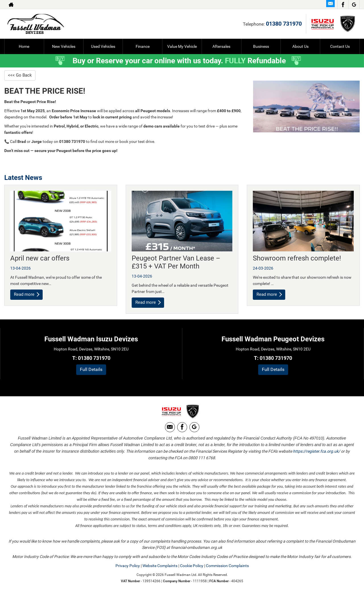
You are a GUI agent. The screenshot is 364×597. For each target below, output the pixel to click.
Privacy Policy (128, 568)
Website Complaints (160, 568)
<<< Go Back (20, 75)
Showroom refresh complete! (297, 259)
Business (261, 46)
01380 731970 (284, 24)
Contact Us (340, 46)
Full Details (91, 370)
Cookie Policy (192, 568)
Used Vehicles (103, 46)
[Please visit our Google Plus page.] (354, 5)
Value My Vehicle (182, 46)
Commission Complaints (227, 568)
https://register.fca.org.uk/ (317, 454)
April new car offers (40, 259)
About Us (300, 46)
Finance (143, 46)
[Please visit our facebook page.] (343, 5)
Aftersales (221, 46)
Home (24, 46)
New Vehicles (64, 46)
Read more (27, 295)
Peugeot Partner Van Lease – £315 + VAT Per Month (176, 262)
